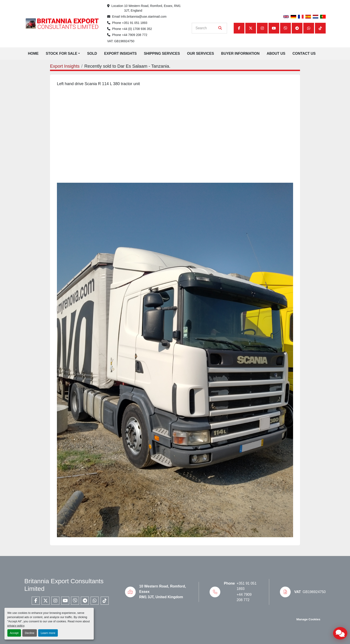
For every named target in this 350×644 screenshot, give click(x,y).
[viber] (285, 28)
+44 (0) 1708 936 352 (137, 29)
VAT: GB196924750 (121, 41)
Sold (92, 53)
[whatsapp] (309, 28)
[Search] (206, 28)
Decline (30, 633)
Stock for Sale (61, 53)
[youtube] (274, 28)
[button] (63, 54)
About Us (276, 53)
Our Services (201, 53)
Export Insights (121, 53)
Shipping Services (162, 53)
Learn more (48, 633)
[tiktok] (320, 28)
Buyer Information (240, 53)
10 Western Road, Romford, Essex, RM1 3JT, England (153, 8)
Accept (14, 633)
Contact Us (304, 53)
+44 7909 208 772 (135, 35)
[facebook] (239, 28)
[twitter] (251, 28)
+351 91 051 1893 (135, 23)
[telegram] (297, 28)
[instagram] (262, 28)
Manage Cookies (308, 619)
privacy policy (16, 626)
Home (33, 53)
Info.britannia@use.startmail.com (144, 17)
